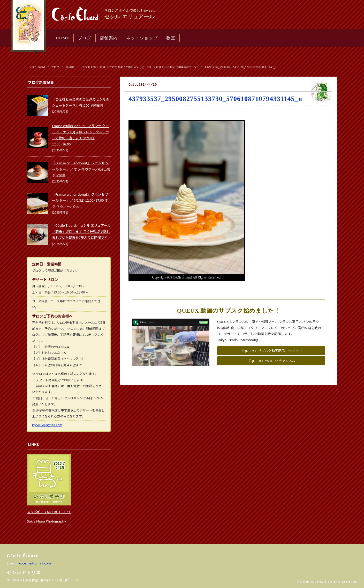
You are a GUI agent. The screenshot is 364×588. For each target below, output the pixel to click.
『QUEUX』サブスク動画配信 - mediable (271, 351)
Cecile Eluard (37, 67)
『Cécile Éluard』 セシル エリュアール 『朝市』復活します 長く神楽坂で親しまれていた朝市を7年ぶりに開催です (81, 231)
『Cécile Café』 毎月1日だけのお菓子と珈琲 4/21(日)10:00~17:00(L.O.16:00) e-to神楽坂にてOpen (139, 67)
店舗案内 (109, 38)
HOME (63, 38)
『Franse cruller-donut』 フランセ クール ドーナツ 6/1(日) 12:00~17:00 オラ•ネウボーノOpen (80, 200)
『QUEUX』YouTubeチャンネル (271, 361)
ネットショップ (142, 38)
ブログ (85, 38)
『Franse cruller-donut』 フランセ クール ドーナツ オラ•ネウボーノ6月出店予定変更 (81, 169)
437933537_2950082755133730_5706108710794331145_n (241, 67)
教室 (171, 38)
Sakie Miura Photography (46, 521)
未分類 (70, 67)
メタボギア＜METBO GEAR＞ (49, 512)
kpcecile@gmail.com (47, 425)
